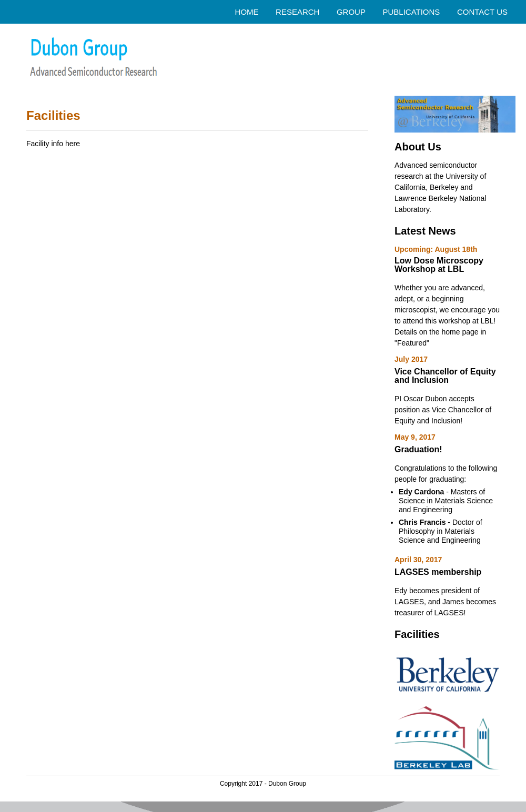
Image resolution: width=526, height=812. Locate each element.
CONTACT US (482, 12)
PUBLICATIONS (411, 12)
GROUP (351, 12)
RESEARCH (297, 12)
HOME (247, 12)
